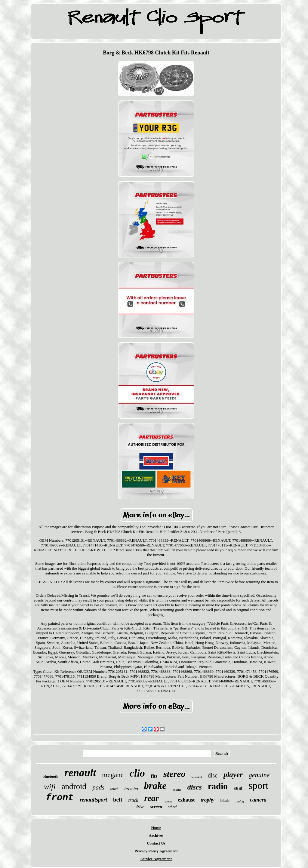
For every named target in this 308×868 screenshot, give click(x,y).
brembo (131, 789)
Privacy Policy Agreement (156, 851)
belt (118, 800)
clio (137, 773)
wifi (50, 787)
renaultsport (93, 800)
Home (156, 828)
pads (98, 787)
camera (258, 800)
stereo (174, 774)
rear (151, 798)
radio (218, 786)
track (133, 800)
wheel (172, 807)
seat (238, 788)
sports (168, 801)
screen (156, 807)
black (225, 800)
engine (177, 790)
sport (258, 786)
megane (113, 775)
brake (155, 786)
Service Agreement (156, 859)
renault (80, 773)
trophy (207, 800)
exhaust (186, 800)
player (233, 775)
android (74, 786)
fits (154, 776)
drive (140, 807)
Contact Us (156, 843)
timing (240, 801)
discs (195, 787)
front (60, 798)
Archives (156, 835)
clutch (196, 776)
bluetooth (51, 776)
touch (114, 789)
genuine (259, 775)
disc (213, 775)
